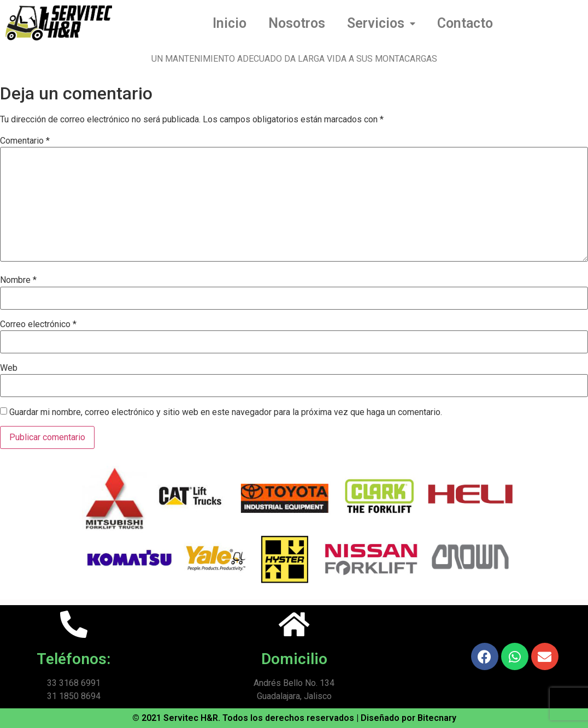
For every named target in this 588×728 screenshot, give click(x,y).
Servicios (381, 24)
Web (9, 368)
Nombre (18, 280)
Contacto (465, 23)
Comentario (25, 141)
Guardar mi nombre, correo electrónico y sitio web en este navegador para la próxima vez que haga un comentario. (226, 412)
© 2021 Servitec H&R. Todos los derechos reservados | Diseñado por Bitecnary (294, 718)
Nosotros (297, 23)
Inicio (230, 23)
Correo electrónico (38, 324)
